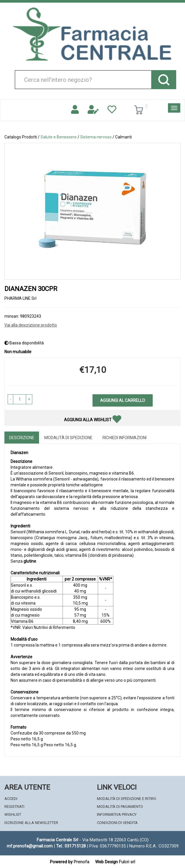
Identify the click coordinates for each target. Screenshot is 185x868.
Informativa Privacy (117, 814)
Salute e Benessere (59, 137)
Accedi (11, 799)
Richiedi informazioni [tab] (125, 438)
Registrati (14, 807)
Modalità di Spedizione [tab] (68, 438)
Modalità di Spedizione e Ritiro (127, 799)
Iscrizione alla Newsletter (31, 823)
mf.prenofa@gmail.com (30, 846)
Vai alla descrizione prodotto (31, 325)
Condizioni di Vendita (117, 823)
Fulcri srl (127, 862)
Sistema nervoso (96, 137)
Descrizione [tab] (22, 438)
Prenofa (81, 862)
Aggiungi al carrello (123, 400)
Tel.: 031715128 (71, 846)
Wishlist (13, 814)
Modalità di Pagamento (120, 807)
